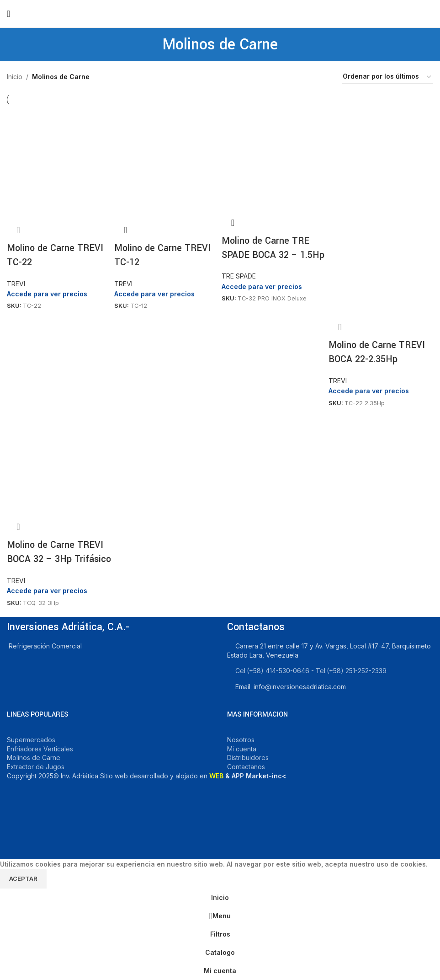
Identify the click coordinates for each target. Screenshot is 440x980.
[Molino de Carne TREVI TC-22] (59, 162)
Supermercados (31, 740)
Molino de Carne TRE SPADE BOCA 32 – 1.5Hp (273, 248)
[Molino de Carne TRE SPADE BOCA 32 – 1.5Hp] (274, 158)
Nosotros (241, 740)
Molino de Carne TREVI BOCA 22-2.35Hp (377, 352)
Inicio (15, 77)
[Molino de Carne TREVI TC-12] (167, 162)
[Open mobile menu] (8, 14)
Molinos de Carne (34, 758)
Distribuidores (248, 758)
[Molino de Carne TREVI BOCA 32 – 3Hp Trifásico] (59, 463)
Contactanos (246, 767)
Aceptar (23, 878)
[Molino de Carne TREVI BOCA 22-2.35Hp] (381, 158)
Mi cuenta (242, 749)
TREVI (16, 284)
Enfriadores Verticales (40, 749)
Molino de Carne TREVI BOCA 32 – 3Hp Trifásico (59, 552)
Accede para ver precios (47, 294)
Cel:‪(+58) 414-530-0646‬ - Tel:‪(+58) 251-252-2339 (311, 671)
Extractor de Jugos (36, 767)
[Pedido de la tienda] (387, 77)
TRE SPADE (239, 276)
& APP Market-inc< (248, 776)
